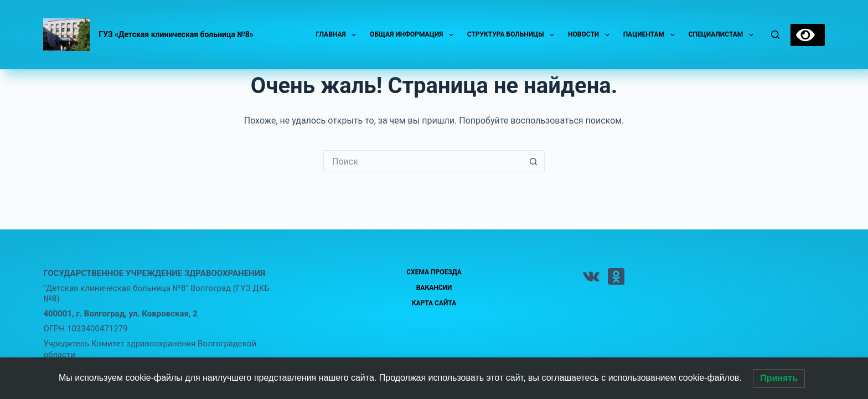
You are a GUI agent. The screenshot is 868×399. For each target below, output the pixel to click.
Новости (591, 35)
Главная (338, 35)
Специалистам (723, 35)
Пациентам (651, 35)
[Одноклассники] (616, 277)
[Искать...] (423, 161)
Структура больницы (513, 35)
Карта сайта (434, 303)
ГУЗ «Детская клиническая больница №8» (176, 34)
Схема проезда (434, 272)
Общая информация (414, 35)
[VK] (591, 277)
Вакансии (434, 288)
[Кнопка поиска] (534, 161)
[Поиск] (775, 35)
